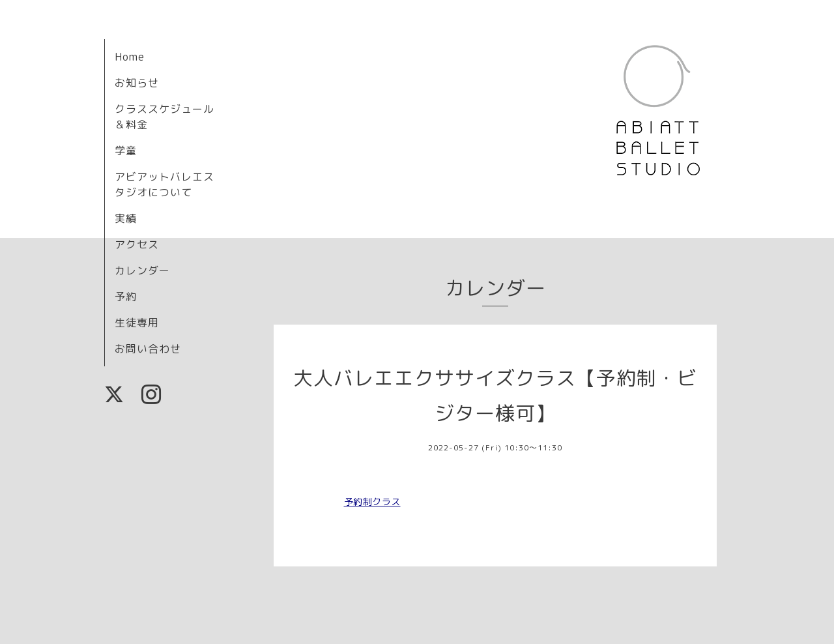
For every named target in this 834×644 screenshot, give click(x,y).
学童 (126, 151)
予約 (126, 297)
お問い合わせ (148, 349)
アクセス (137, 244)
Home (130, 57)
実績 (126, 218)
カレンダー (142, 271)
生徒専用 (137, 323)
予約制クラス (372, 502)
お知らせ (137, 83)
